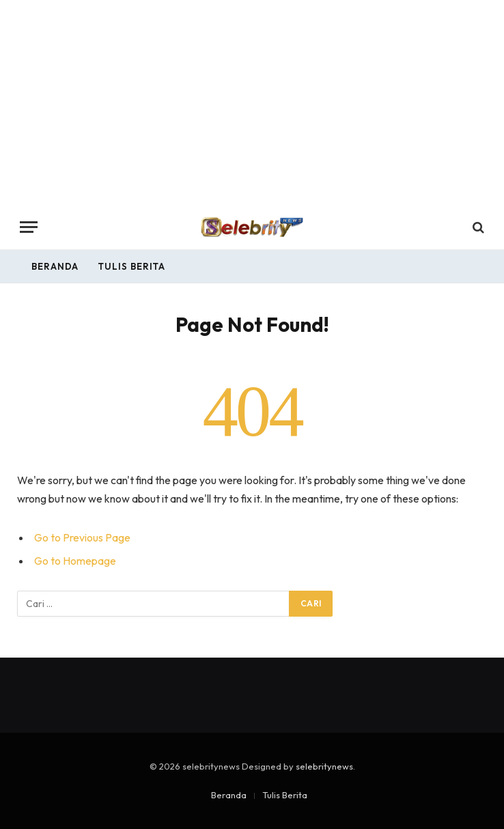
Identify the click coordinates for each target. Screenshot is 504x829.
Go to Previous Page (82, 537)
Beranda (55, 266)
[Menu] (29, 227)
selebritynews (324, 766)
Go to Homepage (75, 561)
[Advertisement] (252, 102)
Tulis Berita (131, 266)
